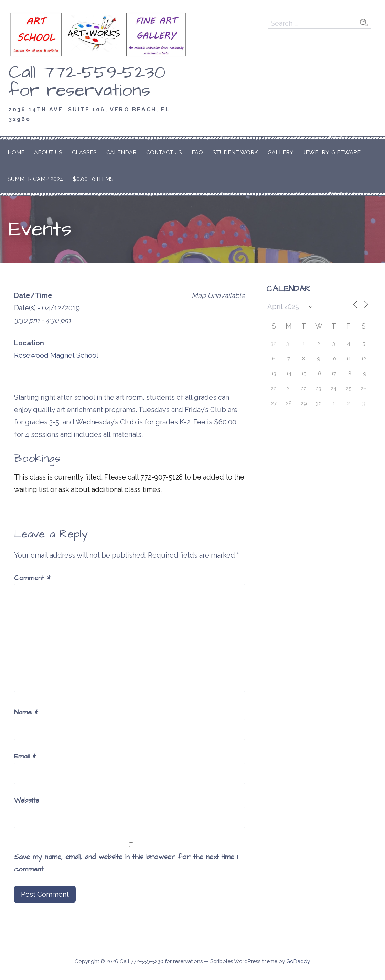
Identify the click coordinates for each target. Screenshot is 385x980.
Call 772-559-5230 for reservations (87, 82)
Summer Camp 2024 (35, 179)
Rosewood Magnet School (56, 355)
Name (26, 712)
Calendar (121, 153)
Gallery (281, 153)
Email (25, 756)
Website (27, 800)
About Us (48, 153)
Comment (32, 578)
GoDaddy (298, 961)
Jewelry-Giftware (332, 153)
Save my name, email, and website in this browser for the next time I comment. (126, 863)
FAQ (197, 153)
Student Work (235, 153)
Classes (84, 153)
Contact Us (164, 153)
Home (16, 153)
